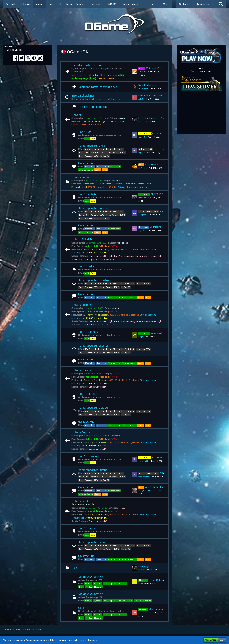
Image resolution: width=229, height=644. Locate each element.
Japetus (113, 584)
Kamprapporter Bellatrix (94, 280)
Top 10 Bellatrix (88, 266)
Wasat (88, 584)
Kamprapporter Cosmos (93, 346)
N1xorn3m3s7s (145, 198)
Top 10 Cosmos (88, 332)
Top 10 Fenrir (87, 528)
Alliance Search (86, 170)
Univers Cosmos (82, 305)
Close (222, 640)
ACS (87, 139)
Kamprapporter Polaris (93, 208)
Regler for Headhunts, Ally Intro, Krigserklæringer (163, 118)
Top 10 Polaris (87, 194)
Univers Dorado (81, 370)
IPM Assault (91, 149)
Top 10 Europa (88, 456)
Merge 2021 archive (91, 577)
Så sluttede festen (158, 609)
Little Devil (143, 88)
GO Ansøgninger (113, 75)
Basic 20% (84, 153)
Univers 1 (77, 115)
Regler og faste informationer (97, 87)
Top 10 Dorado (88, 394)
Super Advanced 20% (116, 153)
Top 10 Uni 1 (86, 132)
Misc (105, 170)
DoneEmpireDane (146, 613)
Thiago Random (145, 491)
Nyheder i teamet (147, 85)
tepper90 (142, 137)
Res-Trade (101, 167)
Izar (105, 584)
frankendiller (144, 461)
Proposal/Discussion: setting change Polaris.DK (161, 95)
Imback (142, 584)
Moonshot (90, 167)
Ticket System (92, 75)
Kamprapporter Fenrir (92, 542)
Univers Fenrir (80, 501)
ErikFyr (141, 121)
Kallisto (122, 584)
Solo (93, 139)
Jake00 (141, 99)
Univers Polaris (81, 177)
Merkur (89, 587)
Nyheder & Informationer (87, 65)
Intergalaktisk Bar (83, 96)
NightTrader (144, 153)
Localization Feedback (92, 107)
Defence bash (104, 149)
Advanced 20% (97, 153)
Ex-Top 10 (105, 156)
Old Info (83, 608)
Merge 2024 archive (91, 594)
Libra (81, 587)
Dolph (141, 337)
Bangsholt (143, 215)
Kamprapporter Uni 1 (92, 146)
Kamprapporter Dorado (93, 408)
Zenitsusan (144, 72)
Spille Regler (77, 75)
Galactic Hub (86, 163)
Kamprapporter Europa (93, 470)
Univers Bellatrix (82, 239)
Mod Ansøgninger (84, 78)
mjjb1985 (142, 230)
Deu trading (156, 227)
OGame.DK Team (106, 78)
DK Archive (78, 568)
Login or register (205, 4)
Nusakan (98, 587)
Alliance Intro (114, 167)
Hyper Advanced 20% (89, 156)
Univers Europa (81, 432)
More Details (211, 640)
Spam (98, 170)
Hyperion (98, 584)
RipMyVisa (143, 168)
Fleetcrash (118, 149)
